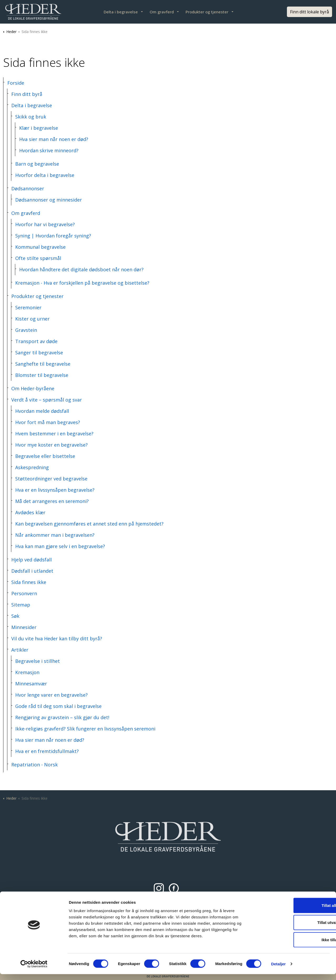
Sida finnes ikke (29, 582)
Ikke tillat (292, 946)
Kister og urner (32, 319)
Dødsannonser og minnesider (49, 200)
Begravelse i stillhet (38, 661)
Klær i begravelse (39, 128)
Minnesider (24, 627)
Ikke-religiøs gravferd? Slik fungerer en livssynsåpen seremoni (85, 729)
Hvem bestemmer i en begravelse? (54, 434)
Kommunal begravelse (40, 247)
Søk (15, 616)
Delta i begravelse (121, 12)
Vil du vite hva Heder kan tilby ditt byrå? (57, 638)
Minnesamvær (31, 684)
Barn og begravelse (37, 164)
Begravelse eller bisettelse (45, 456)
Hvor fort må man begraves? (48, 422)
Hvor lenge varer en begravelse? (51, 695)
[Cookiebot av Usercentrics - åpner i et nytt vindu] (34, 970)
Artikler (20, 650)
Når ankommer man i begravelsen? (55, 535)
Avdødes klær (30, 512)
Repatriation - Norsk (35, 765)
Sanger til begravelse (39, 353)
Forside (16, 83)
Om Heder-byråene (33, 388)
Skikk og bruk (31, 117)
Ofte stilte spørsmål (38, 258)
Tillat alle (292, 911)
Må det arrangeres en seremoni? (52, 501)
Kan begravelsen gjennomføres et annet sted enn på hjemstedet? (89, 524)
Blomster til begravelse (42, 375)
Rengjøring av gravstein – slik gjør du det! (62, 717)
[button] (168, 837)
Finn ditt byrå (27, 94)
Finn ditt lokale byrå (309, 12)
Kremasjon (27, 672)
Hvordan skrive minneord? (49, 150)
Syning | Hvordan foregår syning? (53, 236)
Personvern (24, 593)
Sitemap (21, 605)
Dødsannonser (28, 188)
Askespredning (32, 467)
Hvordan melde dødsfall (42, 411)
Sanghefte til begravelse (43, 364)
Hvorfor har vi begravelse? (45, 224)
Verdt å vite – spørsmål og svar (47, 400)
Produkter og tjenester (207, 12)
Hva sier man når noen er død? (54, 139)
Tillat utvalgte (292, 928)
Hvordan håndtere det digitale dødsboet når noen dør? (81, 269)
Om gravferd (162, 12)
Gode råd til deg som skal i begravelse (58, 706)
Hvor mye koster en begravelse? (51, 445)
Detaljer (279, 970)
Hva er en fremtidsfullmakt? (47, 751)
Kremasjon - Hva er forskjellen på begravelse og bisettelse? (82, 283)
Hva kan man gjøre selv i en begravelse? (60, 546)
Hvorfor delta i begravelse (45, 175)
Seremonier (28, 307)
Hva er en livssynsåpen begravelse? (55, 490)
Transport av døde (36, 341)
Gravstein (26, 330)
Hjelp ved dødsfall (31, 560)
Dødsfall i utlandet (32, 571)
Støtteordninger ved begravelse (51, 479)
